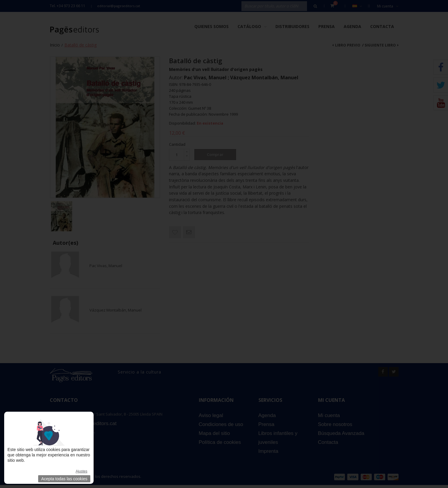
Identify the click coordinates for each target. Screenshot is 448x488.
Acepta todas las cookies (64, 479)
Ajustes (82, 471)
